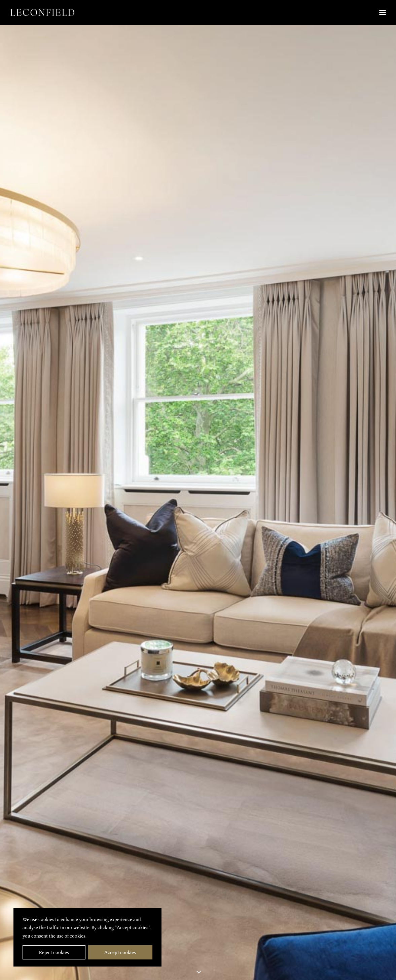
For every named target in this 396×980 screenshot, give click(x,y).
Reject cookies (54, 952)
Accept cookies (120, 952)
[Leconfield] (42, 12)
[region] (87, 938)
